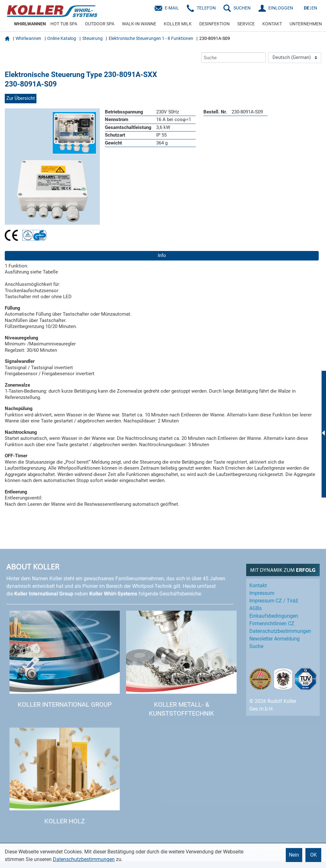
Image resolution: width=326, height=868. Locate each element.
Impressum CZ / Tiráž (274, 601)
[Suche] (233, 58)
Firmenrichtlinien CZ (272, 624)
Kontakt (258, 585)
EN (314, 8)
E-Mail (172, 8)
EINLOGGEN (281, 8)
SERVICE (246, 24)
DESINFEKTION (214, 24)
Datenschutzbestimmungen (84, 859)
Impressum (262, 593)
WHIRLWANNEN (30, 24)
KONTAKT (272, 24)
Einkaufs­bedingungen (274, 616)
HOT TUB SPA (64, 24)
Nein (294, 855)
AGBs (256, 608)
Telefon (206, 8)
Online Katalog (62, 38)
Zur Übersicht (21, 98)
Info (162, 255)
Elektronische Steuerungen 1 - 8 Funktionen (151, 38)
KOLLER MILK (178, 24)
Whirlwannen (28, 38)
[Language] (295, 58)
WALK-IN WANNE (139, 24)
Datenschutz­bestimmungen (280, 631)
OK (313, 855)
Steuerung (93, 38)
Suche (256, 646)
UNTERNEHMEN (306, 24)
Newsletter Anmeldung (275, 639)
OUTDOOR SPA (100, 24)
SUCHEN (242, 8)
